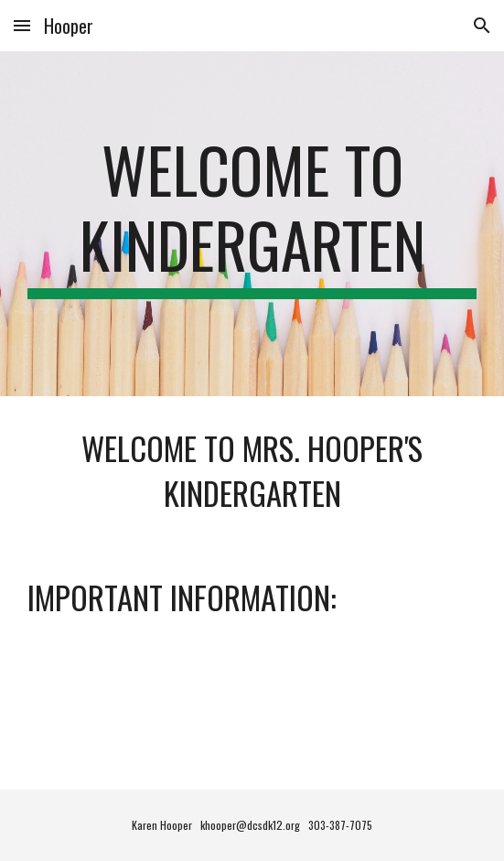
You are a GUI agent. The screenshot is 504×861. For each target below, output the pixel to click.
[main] (252, 224)
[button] (22, 25)
